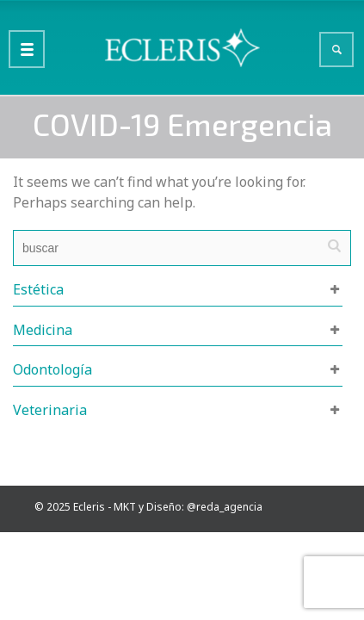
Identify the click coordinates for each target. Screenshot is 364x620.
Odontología (52, 369)
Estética (38, 289)
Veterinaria (50, 410)
